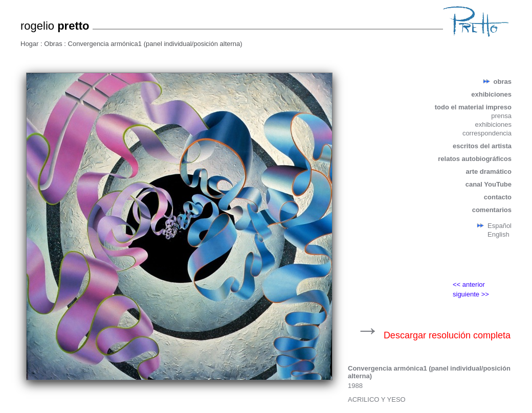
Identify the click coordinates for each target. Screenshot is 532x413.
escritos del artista (482, 146)
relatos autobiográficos (475, 159)
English (498, 234)
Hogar (30, 44)
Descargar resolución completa (447, 335)
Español (500, 226)
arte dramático (489, 171)
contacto (498, 197)
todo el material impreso (473, 107)
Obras (54, 44)
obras (503, 82)
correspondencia (487, 133)
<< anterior (469, 284)
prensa (501, 116)
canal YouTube (489, 184)
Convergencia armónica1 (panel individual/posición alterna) (155, 44)
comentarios (492, 210)
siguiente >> (471, 294)
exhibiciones (491, 94)
